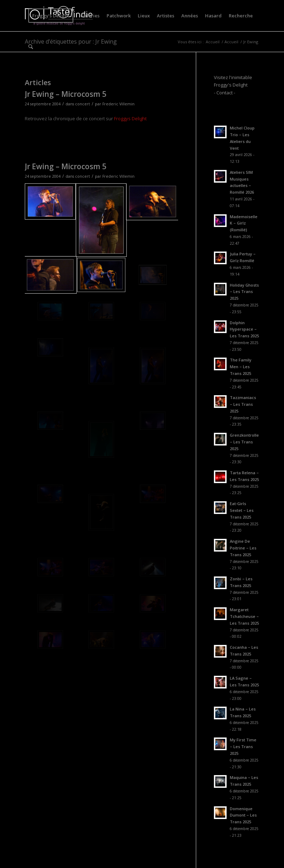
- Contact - (225, 93)
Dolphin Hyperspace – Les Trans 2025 (244, 329)
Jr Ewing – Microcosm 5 (66, 94)
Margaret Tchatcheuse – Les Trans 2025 (244, 616)
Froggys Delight (130, 118)
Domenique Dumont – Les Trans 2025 (243, 815)
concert (83, 104)
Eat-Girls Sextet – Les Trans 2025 (242, 510)
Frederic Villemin (118, 104)
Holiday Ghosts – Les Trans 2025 (244, 292)
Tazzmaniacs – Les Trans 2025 (243, 404)
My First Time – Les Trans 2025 (243, 747)
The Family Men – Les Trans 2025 (241, 367)
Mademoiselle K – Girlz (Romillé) (244, 223)
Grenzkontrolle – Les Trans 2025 (244, 442)
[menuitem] (51, 16)
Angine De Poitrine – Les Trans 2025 (243, 548)
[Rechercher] (31, 47)
